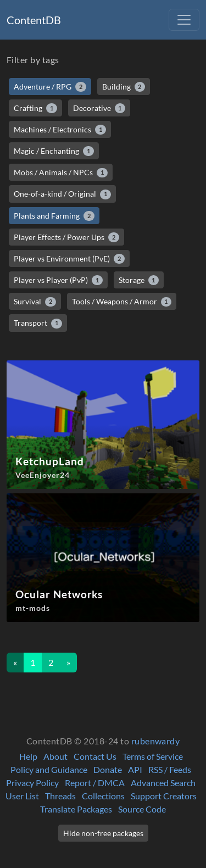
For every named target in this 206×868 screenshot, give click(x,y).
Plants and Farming (54, 216)
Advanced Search (163, 783)
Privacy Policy (32, 783)
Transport (38, 323)
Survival (35, 302)
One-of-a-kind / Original (62, 194)
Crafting (35, 108)
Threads (60, 796)
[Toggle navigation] (184, 20)
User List (22, 796)
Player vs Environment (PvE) (69, 259)
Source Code (142, 809)
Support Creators (164, 796)
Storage (139, 280)
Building (124, 87)
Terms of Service (153, 756)
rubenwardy (156, 741)
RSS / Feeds (170, 769)
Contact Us (95, 756)
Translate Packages (76, 809)
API (135, 769)
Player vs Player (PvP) (58, 280)
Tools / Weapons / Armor (122, 302)
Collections (103, 796)
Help (28, 756)
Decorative (99, 108)
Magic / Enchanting (54, 151)
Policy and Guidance (49, 769)
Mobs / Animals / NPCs (61, 173)
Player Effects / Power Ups (66, 237)
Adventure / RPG (50, 87)
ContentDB (34, 20)
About (55, 756)
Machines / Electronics (60, 130)
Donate (108, 769)
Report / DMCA (95, 783)
